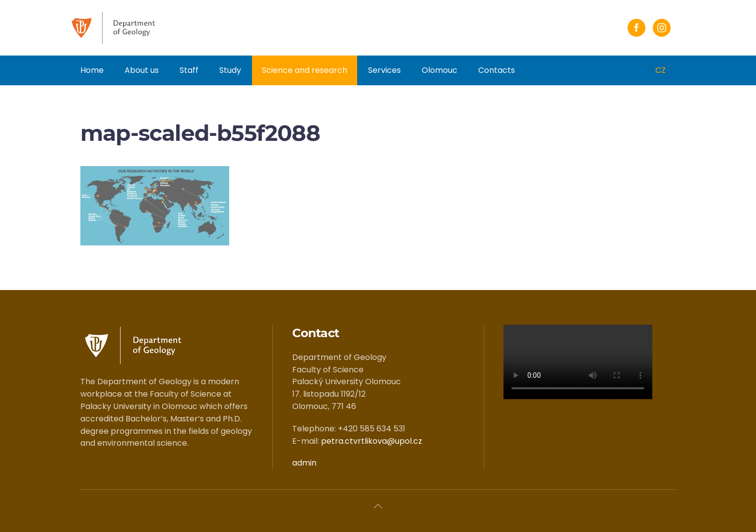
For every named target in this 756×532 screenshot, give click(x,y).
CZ (661, 70)
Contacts (497, 70)
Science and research (305, 70)
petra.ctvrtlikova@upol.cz (372, 441)
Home (92, 70)
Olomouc (440, 70)
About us (142, 70)
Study (230, 70)
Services (384, 70)
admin (304, 463)
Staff (189, 70)
